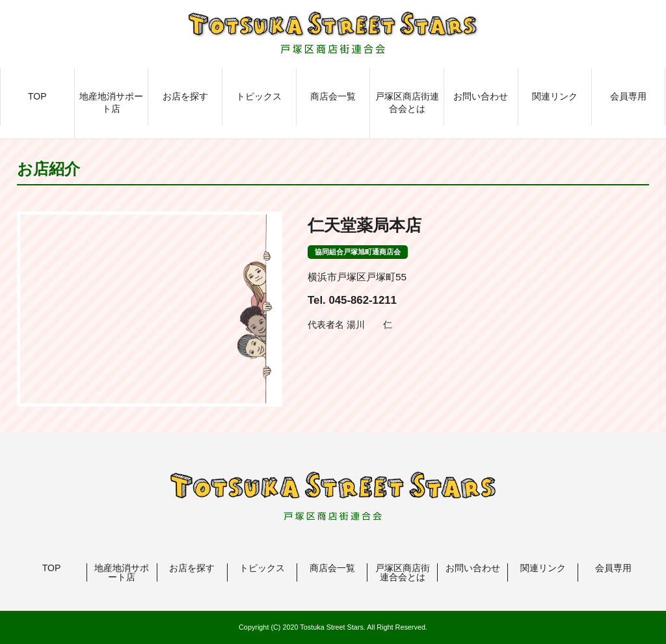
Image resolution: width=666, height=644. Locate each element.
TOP (37, 96)
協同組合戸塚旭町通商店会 (358, 252)
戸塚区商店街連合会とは (407, 103)
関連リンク (555, 96)
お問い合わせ (481, 96)
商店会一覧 (333, 96)
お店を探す (185, 96)
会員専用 (628, 96)
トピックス (259, 96)
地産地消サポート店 (111, 103)
